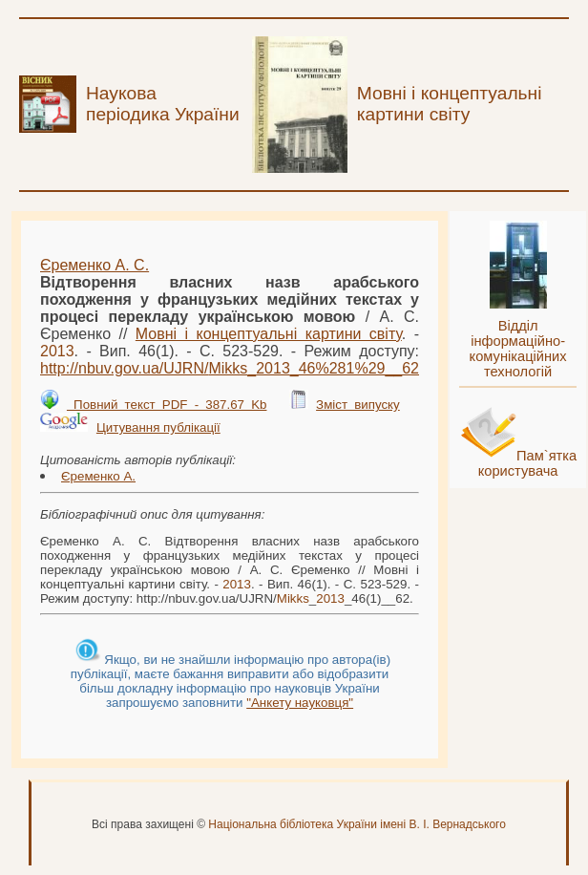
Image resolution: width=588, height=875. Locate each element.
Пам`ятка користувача (528, 463)
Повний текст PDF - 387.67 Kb (167, 405)
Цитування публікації (158, 427)
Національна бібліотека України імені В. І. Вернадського (357, 824)
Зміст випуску (358, 405)
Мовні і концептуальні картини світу (269, 334)
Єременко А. (98, 476)
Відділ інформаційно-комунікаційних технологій (518, 349)
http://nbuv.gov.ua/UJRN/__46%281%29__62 (230, 368)
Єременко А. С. (94, 265)
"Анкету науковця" (300, 703)
